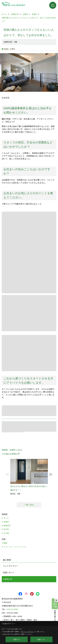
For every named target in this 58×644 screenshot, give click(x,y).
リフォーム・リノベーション (15, 547)
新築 (5, 543)
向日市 (6, 529)
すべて (6, 518)
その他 (6, 533)
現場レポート (9, 573)
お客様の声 (8, 579)
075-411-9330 (12, 609)
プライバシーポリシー (27, 632)
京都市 (6, 522)
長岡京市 (7, 526)
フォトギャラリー (10, 566)
